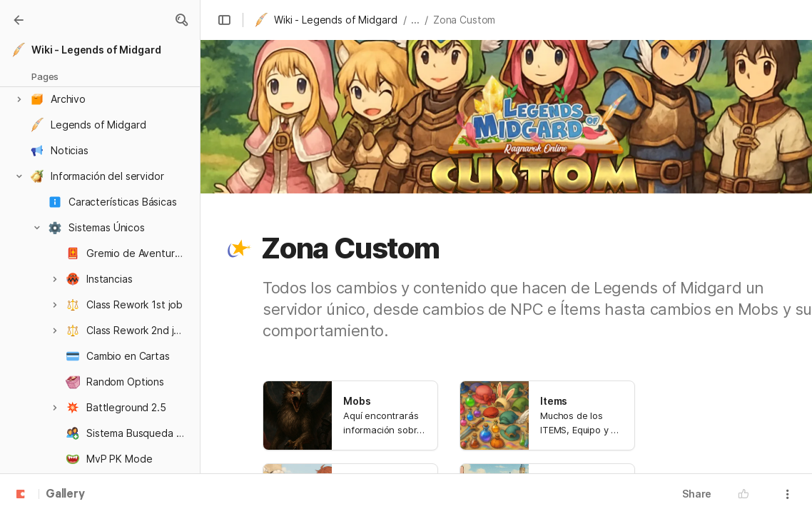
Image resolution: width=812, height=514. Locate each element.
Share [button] (697, 494)
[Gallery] (19, 20)
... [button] (415, 20)
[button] (181, 20)
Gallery (65, 495)
